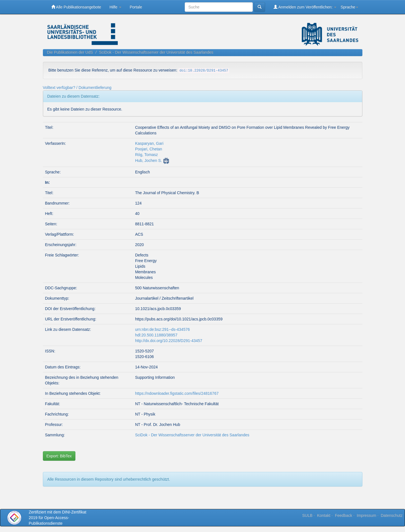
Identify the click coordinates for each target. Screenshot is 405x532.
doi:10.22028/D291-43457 (204, 71)
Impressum (366, 515)
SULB (307, 515)
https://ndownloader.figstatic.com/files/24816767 (177, 393)
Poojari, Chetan (149, 149)
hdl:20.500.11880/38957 (156, 335)
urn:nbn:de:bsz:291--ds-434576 (162, 329)
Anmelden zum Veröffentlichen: (305, 7)
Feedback (343, 515)
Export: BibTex (59, 456)
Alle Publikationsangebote (76, 7)
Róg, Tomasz (146, 155)
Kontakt (324, 515)
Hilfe (115, 7)
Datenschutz (392, 515)
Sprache (349, 7)
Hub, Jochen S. (149, 160)
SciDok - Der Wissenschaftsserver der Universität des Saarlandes (156, 52)
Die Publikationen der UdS (70, 52)
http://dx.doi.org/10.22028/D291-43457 (169, 341)
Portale (136, 7)
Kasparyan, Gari (149, 143)
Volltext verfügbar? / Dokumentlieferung (77, 88)
